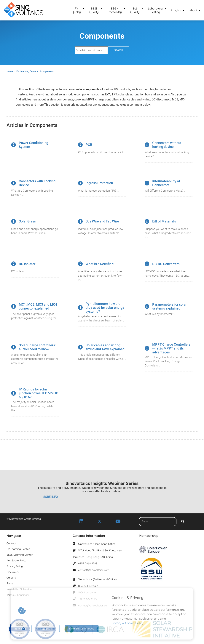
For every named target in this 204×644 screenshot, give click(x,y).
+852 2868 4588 (88, 563)
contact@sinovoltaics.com (94, 570)
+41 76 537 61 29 (88, 599)
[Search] (183, 522)
